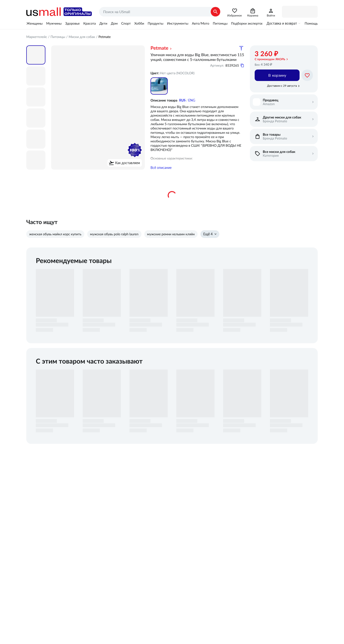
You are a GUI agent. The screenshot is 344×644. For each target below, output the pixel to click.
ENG (192, 100)
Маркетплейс (37, 37)
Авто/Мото (200, 23)
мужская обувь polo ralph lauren (114, 235)
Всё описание (161, 169)
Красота (90, 23)
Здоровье (73, 23)
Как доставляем (128, 163)
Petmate (159, 48)
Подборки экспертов (247, 23)
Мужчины (54, 23)
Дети (103, 23)
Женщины (35, 23)
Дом (114, 23)
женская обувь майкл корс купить (55, 235)
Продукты (156, 23)
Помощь (311, 23)
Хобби (139, 23)
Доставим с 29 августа (282, 86)
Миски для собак (82, 37)
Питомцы (220, 23)
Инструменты (178, 23)
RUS (182, 100)
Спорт (126, 23)
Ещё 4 (208, 235)
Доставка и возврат (282, 23)
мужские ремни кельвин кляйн (171, 235)
